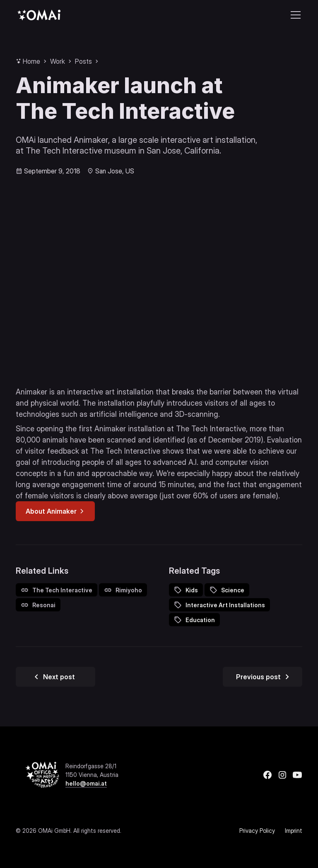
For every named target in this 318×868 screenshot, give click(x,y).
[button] (294, 15)
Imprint (294, 831)
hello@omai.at (86, 783)
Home (31, 61)
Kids (192, 590)
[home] (39, 15)
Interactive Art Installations (225, 605)
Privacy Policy (257, 831)
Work (58, 61)
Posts (83, 61)
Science (233, 590)
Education (200, 620)
